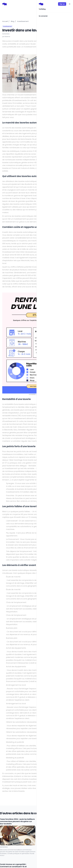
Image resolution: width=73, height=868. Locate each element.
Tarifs (41, 9)
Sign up (62, 4)
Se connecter (43, 16)
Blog (44, 9)
